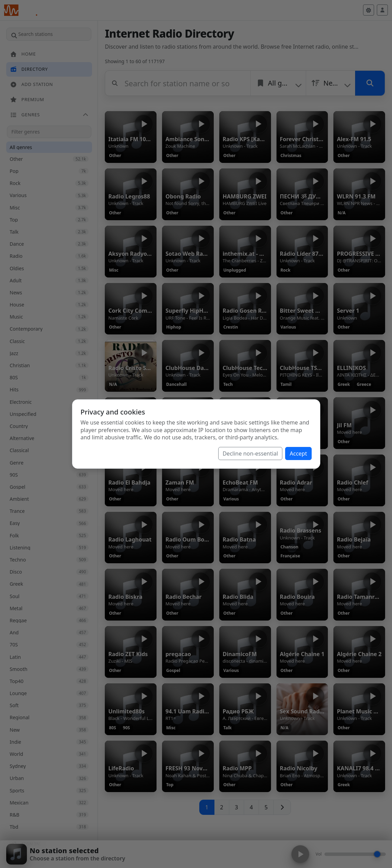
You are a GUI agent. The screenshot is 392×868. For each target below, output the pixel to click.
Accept (298, 453)
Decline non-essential (250, 453)
